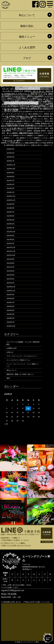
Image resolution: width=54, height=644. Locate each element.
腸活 (10, 126)
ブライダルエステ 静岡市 (32, 99)
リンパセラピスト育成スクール (18, 361)
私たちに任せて (17, 124)
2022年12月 (11, 232)
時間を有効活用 (43, 116)
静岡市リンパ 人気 (11, 138)
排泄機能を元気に (23, 116)
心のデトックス (45, 112)
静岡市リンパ (32, 136)
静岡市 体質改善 (34, 131)
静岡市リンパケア (26, 138)
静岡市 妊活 (46, 131)
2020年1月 (10, 323)
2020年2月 (10, 319)
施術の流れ (27, 26)
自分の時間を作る (41, 126)
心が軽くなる (17, 112)
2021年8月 (10, 264)
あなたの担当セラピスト (11, 95)
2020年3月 (10, 315)
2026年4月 (10, 149)
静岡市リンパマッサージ (26, 140)
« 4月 (6, 425)
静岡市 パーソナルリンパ (16, 131)
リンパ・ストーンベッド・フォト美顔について (22, 366)
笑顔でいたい (29, 124)
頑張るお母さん (37, 145)
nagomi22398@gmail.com (13, 591)
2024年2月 (10, 189)
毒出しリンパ (14, 121)
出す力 (10, 107)
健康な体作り (48, 102)
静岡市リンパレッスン (44, 140)
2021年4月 (10, 279)
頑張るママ (48, 145)
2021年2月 (10, 283)
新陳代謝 (33, 116)
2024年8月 (10, 177)
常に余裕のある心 (32, 109)
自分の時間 (29, 126)
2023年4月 (10, 224)
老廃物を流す (46, 124)
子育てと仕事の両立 (33, 107)
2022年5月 (10, 240)
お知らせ (10, 353)
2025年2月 (10, 157)
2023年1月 (10, 228)
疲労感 (8, 124)
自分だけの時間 (18, 126)
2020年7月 (10, 303)
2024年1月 (10, 193)
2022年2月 (10, 244)
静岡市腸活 (10, 145)
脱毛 (8, 379)
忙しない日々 (16, 114)
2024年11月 (11, 165)
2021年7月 (10, 267)
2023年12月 (11, 196)
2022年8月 (10, 236)
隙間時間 (30, 128)
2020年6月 (10, 307)
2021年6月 (10, 271)
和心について (27, 15)
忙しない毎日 (27, 114)
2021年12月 (11, 248)
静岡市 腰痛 (17, 133)
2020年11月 (11, 291)
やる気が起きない (19, 97)
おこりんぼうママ (28, 95)
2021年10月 (11, 256)
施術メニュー (27, 37)
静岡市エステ (28, 133)
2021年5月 (10, 275)
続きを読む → (46, 89)
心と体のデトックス (30, 112)
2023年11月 (11, 200)
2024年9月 (10, 173)
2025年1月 (10, 161)
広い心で (8, 112)
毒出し (47, 119)
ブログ (27, 58)
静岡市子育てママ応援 (38, 143)
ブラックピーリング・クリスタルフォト (22, 357)
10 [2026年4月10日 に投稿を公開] (28, 409)
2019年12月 (11, 327)
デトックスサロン (46, 97)
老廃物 (37, 124)
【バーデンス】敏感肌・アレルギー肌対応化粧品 (23, 344)
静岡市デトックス (41, 133)
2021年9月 (10, 260)
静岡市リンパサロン (42, 138)
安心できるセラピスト (17, 109)
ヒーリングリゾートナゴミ (11, 99)
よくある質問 (27, 47)
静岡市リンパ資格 (22, 143)
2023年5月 (10, 220)
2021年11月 (11, 252)
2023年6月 (10, 216)
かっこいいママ (41, 95)
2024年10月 (11, 169)
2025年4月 (10, 153)
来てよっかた (15, 119)
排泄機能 (12, 116)
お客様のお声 (12, 349)
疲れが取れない (26, 121)
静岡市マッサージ (20, 136)
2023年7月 (10, 212)
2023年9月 (10, 204)
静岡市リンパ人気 (8, 143)
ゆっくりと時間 (32, 97)
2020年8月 (10, 299)
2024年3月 (10, 185)
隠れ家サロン (39, 128)
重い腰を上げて (20, 128)
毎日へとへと (38, 119)
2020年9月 (10, 295)
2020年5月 (10, 311)
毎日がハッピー (26, 119)
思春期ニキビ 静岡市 (41, 114)
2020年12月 (11, 287)
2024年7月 (10, 181)
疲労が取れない (38, 121)
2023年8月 (10, 208)
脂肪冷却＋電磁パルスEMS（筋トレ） (21, 375)
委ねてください (19, 107)
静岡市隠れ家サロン (23, 145)
